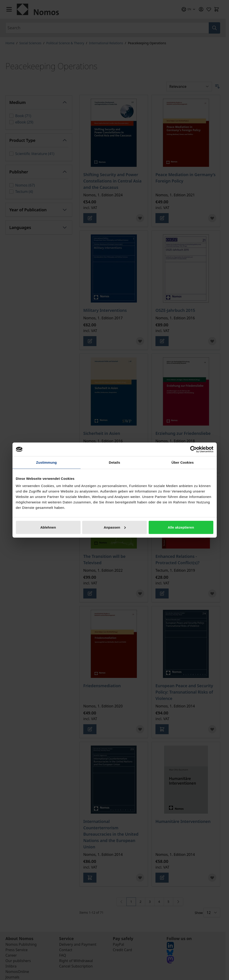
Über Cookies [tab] (183, 462)
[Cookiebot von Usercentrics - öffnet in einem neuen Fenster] (193, 449)
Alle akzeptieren (181, 527)
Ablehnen (48, 527)
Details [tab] (115, 462)
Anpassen (115, 527)
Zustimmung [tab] (46, 462)
